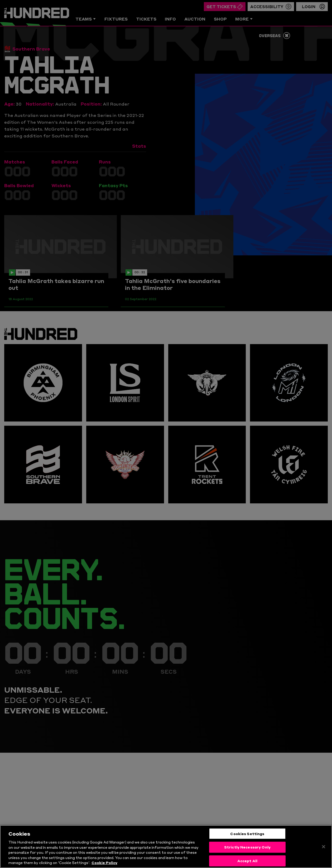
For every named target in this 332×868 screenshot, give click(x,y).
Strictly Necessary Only (247, 848)
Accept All (247, 861)
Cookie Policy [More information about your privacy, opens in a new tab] (104, 863)
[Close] (324, 847)
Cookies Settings (247, 834)
